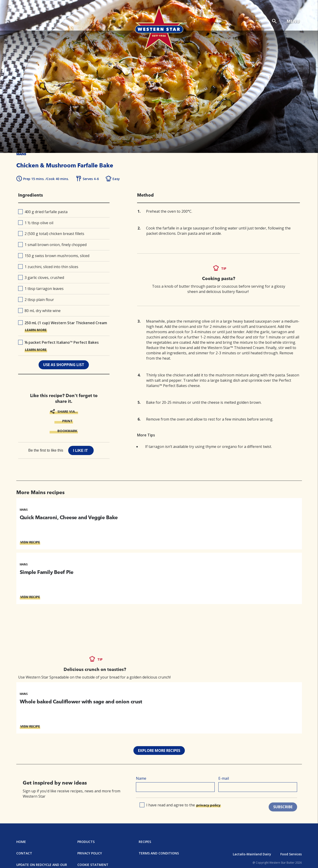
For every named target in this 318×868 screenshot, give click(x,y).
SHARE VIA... (68, 411)
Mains (24, 510)
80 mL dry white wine (39, 311)
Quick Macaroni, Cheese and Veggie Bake (69, 517)
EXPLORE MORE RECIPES (159, 751)
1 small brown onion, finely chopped (52, 245)
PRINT (67, 421)
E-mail (224, 778)
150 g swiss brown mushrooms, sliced (54, 256)
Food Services (291, 854)
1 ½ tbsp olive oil (36, 223)
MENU (293, 21)
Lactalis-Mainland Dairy (252, 854)
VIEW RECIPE (30, 542)
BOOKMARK (67, 431)
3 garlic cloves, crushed (41, 278)
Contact (24, 853)
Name (141, 778)
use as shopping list (64, 365)
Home (21, 842)
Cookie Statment (93, 865)
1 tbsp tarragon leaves (41, 289)
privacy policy (208, 805)
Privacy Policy (90, 853)
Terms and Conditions (159, 853)
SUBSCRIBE (283, 807)
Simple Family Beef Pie (47, 572)
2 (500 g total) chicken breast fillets (51, 234)
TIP (224, 268)
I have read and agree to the (180, 805)
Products (86, 842)
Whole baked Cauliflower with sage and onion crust (81, 702)
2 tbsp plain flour (36, 300)
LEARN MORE (36, 330)
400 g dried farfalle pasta (43, 212)
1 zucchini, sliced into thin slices (48, 267)
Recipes (145, 842)
